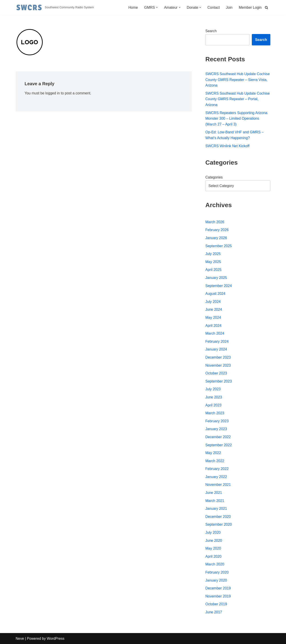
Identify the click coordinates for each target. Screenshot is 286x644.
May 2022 (213, 453)
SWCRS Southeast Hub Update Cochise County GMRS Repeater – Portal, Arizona (238, 99)
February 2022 (217, 469)
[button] (157, 7)
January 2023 (216, 429)
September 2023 (219, 381)
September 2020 (219, 524)
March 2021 (215, 501)
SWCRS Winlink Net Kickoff (227, 146)
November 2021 (218, 485)
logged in (53, 93)
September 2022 (219, 445)
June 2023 (214, 397)
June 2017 (214, 612)
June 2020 (214, 541)
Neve (20, 639)
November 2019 (218, 596)
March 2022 (215, 461)
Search (211, 31)
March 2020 (215, 564)
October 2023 (216, 373)
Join (229, 7)
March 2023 (215, 413)
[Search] (266, 7)
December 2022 (218, 437)
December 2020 (218, 517)
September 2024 (219, 286)
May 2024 (213, 318)
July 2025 (213, 254)
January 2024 (216, 349)
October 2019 (216, 604)
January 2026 (216, 238)
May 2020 (213, 548)
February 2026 (217, 230)
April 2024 (213, 326)
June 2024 (214, 309)
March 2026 (215, 222)
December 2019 (218, 588)
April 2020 (213, 556)
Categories (214, 177)
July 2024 (213, 302)
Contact (213, 7)
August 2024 (215, 294)
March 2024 (215, 333)
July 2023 (213, 389)
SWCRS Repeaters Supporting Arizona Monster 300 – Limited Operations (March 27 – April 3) (236, 119)
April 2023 (213, 405)
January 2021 (216, 509)
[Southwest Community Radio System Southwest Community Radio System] (55, 7)
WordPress (56, 639)
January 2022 (216, 477)
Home (133, 7)
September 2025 (219, 246)
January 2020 (216, 580)
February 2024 (217, 341)
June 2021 (214, 493)
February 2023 (217, 421)
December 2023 (218, 357)
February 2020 (217, 572)
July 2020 (213, 532)
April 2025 (213, 270)
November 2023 (218, 365)
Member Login (250, 7)
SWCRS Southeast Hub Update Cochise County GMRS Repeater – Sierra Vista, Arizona (238, 80)
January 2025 (216, 278)
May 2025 (213, 262)
